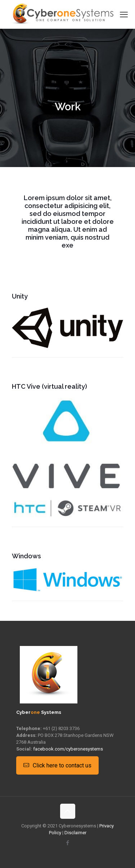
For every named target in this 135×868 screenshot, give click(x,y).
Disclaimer (75, 833)
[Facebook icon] (67, 843)
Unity (20, 296)
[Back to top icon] (68, 811)
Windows (26, 556)
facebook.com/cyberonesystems (68, 749)
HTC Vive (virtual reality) (49, 386)
